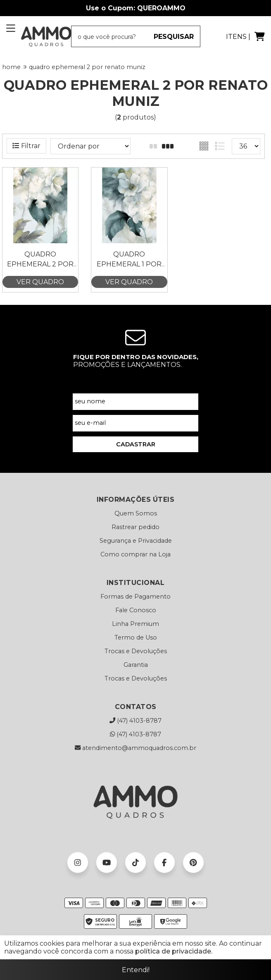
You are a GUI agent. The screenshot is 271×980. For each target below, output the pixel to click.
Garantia (136, 665)
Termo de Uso (136, 637)
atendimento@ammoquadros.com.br (135, 748)
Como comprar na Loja (135, 554)
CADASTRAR (136, 444)
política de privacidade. (174, 951)
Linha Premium (135, 624)
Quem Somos (136, 513)
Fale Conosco (136, 610)
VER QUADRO (40, 282)
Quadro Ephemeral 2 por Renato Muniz (40, 260)
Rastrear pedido (135, 527)
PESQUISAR (174, 37)
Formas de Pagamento (135, 597)
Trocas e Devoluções (136, 651)
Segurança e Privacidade (136, 541)
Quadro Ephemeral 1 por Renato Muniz (129, 260)
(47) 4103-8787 (135, 721)
